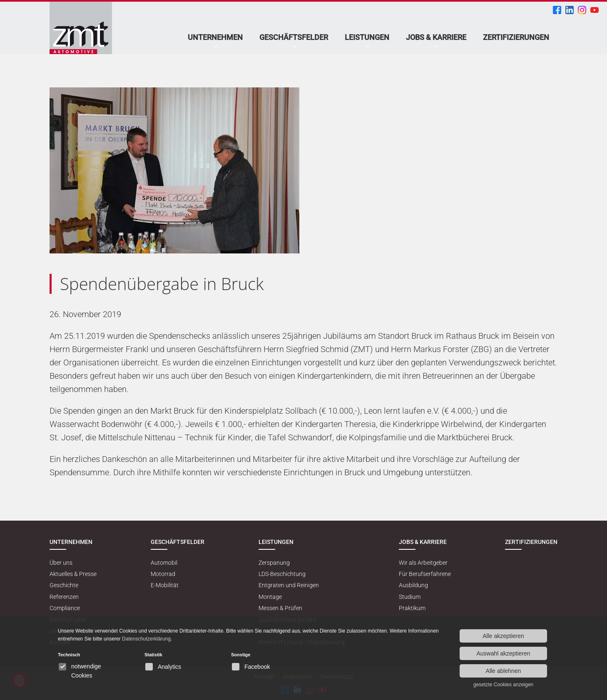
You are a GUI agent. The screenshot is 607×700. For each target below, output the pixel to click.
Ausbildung (413, 585)
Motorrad (163, 574)
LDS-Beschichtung (282, 574)
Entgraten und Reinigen (289, 585)
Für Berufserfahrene (425, 574)
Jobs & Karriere (436, 37)
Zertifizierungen (516, 37)
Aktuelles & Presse (73, 574)
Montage (270, 597)
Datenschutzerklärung (146, 639)
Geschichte (64, 585)
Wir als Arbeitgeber (423, 563)
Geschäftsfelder (294, 37)
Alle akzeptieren (503, 636)
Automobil (164, 563)
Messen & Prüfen (280, 608)
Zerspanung (274, 563)
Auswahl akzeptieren (503, 653)
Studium (410, 597)
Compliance (65, 608)
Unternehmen (215, 37)
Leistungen (367, 37)
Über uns (61, 563)
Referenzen (64, 597)
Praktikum (412, 608)
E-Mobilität (165, 585)
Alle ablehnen (504, 671)
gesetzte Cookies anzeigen (503, 685)
